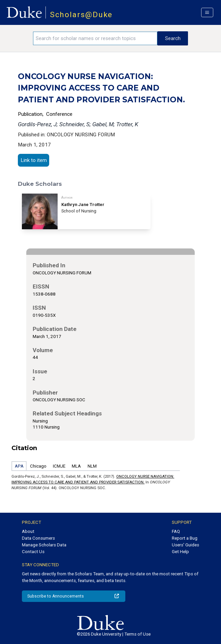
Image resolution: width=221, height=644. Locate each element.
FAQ (176, 531)
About (28, 531)
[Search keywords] (95, 38)
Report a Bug (185, 538)
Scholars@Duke (81, 15)
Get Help (180, 552)
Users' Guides (185, 545)
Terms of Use (137, 634)
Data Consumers (38, 538)
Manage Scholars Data (44, 545)
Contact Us (33, 552)
